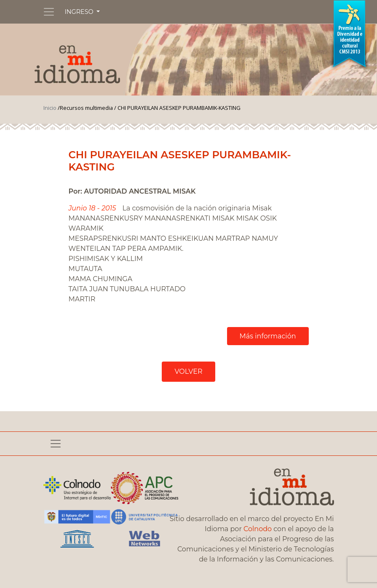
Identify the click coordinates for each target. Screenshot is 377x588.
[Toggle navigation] (49, 12)
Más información (268, 336)
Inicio (50, 108)
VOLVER (188, 371)
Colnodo (258, 529)
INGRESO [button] (80, 12)
